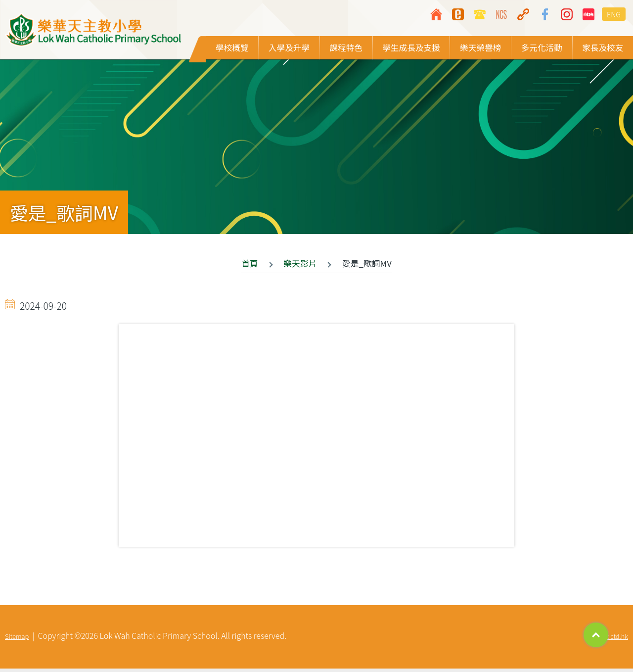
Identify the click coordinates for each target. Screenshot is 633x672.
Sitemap (17, 640)
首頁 (250, 266)
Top (596, 635)
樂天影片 (300, 266)
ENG (614, 14)
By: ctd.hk (614, 640)
